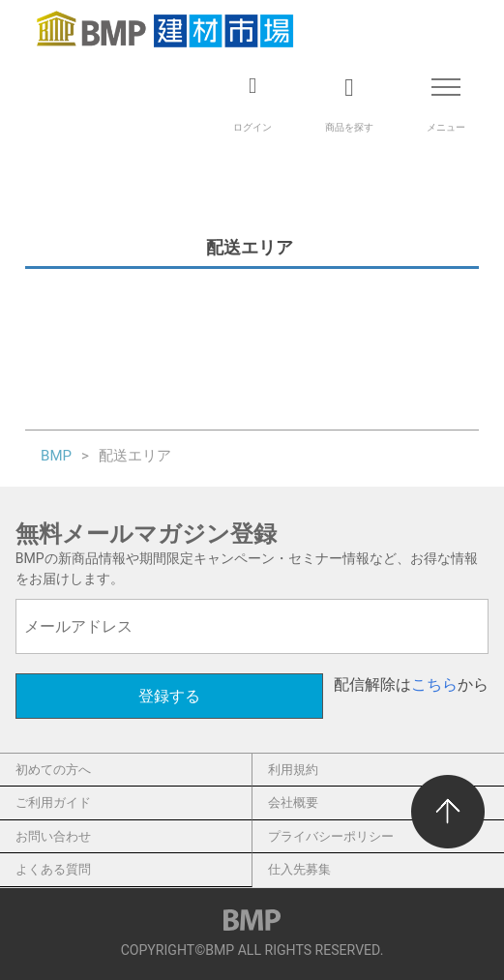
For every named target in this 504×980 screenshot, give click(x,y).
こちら (434, 684)
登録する (169, 696)
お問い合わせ (53, 836)
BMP (56, 456)
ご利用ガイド (53, 802)
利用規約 (293, 770)
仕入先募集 (299, 869)
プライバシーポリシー (331, 836)
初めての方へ (53, 770)
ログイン (252, 127)
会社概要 (293, 802)
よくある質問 (53, 869)
